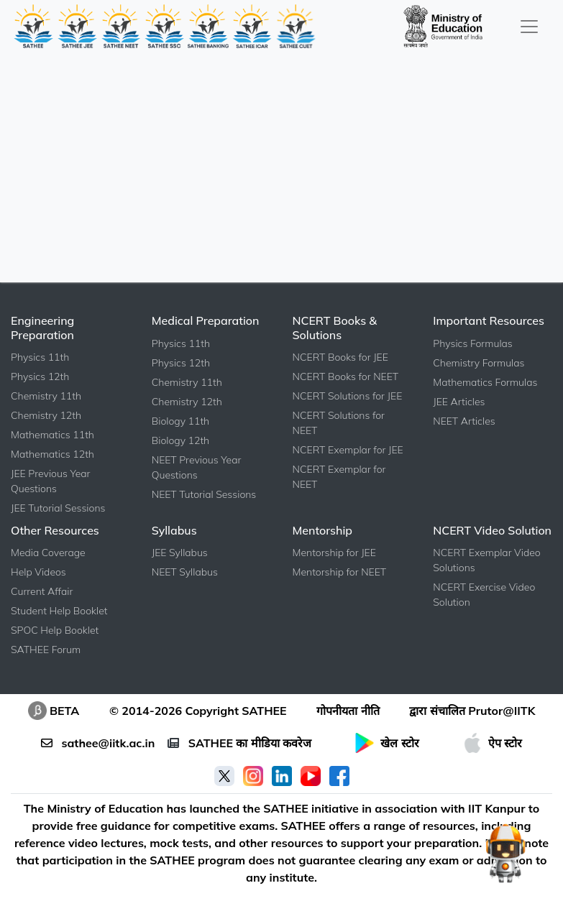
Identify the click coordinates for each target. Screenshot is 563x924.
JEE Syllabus (180, 553)
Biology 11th (180, 421)
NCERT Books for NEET (346, 376)
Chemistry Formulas (479, 363)
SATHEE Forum (46, 650)
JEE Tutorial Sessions (58, 508)
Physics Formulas (473, 343)
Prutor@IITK (502, 711)
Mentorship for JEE (334, 553)
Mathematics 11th (52, 435)
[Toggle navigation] (529, 26)
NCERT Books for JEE (340, 357)
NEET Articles (464, 421)
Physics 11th (40, 357)
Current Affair (42, 591)
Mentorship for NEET (340, 572)
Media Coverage (48, 553)
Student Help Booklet (59, 611)
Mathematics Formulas (485, 382)
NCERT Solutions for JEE (348, 396)
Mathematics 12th (52, 454)
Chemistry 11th (46, 396)
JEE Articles (459, 402)
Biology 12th (180, 440)
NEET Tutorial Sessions (204, 494)
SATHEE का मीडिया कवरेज (239, 743)
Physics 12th (40, 376)
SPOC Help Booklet (55, 630)
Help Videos (38, 572)
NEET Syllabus (185, 572)
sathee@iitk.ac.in (98, 743)
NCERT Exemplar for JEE (348, 450)
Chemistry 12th (46, 415)
